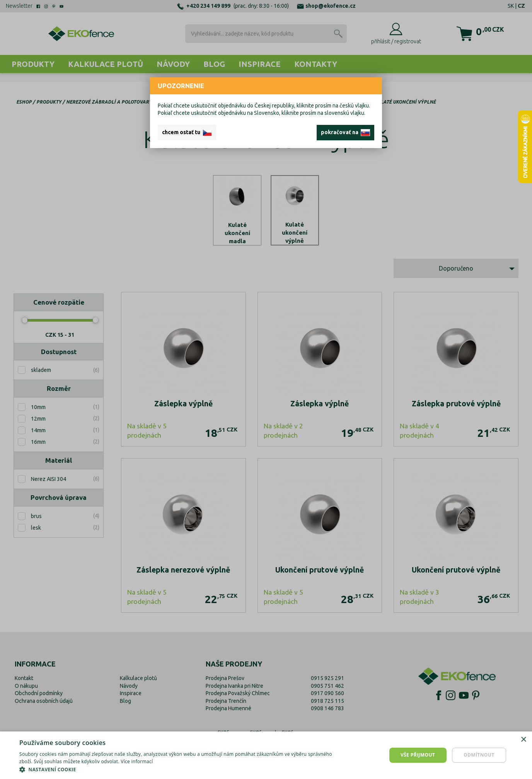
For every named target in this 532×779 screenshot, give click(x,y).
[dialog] (266, 755)
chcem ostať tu (187, 133)
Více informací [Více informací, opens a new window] (137, 761)
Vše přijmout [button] (418, 755)
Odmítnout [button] (479, 755)
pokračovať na (345, 133)
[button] (178, 769)
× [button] (523, 740)
